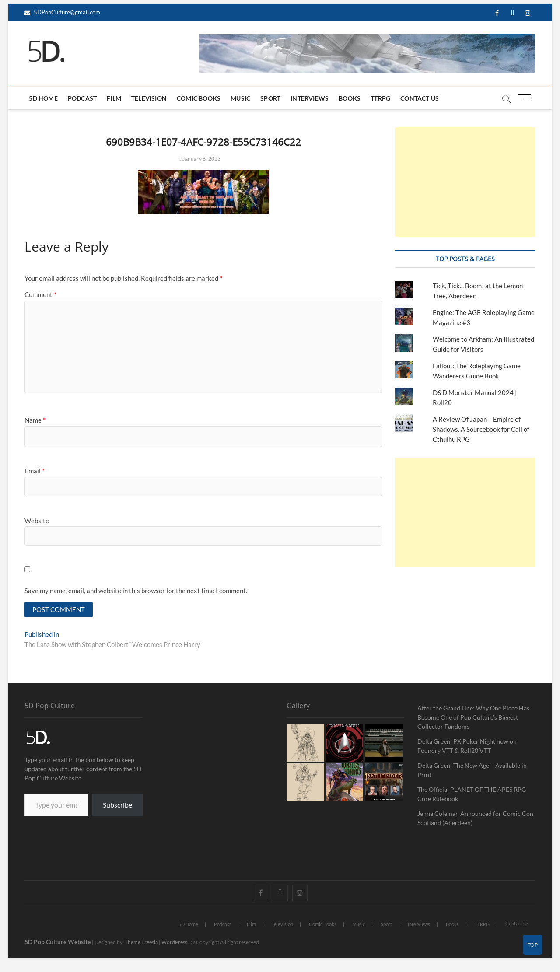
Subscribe (117, 806)
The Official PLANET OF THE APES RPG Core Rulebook (472, 795)
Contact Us (420, 98)
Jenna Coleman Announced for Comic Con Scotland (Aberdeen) (475, 819)
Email (35, 471)
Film (114, 98)
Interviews (310, 98)
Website (37, 521)
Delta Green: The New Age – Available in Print (472, 771)
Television (149, 98)
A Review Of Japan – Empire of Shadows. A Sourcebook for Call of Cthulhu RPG (481, 429)
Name (35, 420)
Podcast (82, 98)
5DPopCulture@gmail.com (62, 12)
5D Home (43, 98)
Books (350, 98)
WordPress (174, 943)
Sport (270, 98)
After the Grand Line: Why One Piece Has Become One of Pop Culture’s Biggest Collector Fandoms (473, 718)
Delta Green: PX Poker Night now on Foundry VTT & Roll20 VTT (467, 747)
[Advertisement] (465, 182)
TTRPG (380, 98)
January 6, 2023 (200, 159)
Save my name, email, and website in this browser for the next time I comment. (136, 591)
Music (240, 98)
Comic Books (199, 98)
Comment (40, 294)
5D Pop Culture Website (58, 942)
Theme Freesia (141, 943)
